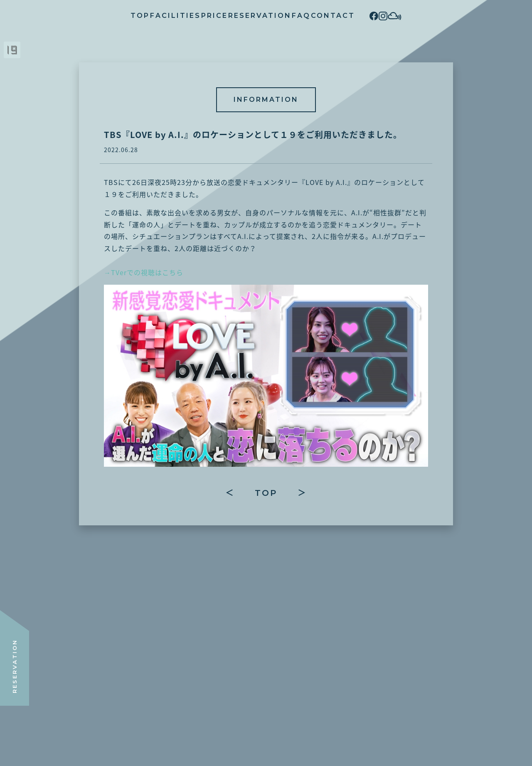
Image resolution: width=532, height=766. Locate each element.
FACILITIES (127, 16)
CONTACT (349, 16)
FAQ (301, 16)
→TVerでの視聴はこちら (144, 272)
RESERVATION (244, 16)
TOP (75, 16)
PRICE (182, 16)
